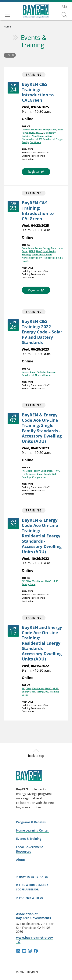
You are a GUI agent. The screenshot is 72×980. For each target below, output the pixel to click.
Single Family (33, 471)
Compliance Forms (32, 130)
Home (7, 27)
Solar (43, 372)
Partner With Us (31, 898)
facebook (36, 951)
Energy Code (50, 130)
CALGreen (35, 142)
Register (36, 172)
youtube (24, 951)
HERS (32, 133)
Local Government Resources (29, 849)
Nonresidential (30, 139)
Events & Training (34, 41)
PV (40, 139)
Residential (49, 139)
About (21, 860)
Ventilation (47, 471)
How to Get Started (34, 877)
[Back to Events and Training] (10, 55)
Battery (51, 372)
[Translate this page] (64, 7)
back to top (36, 756)
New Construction (42, 136)
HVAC (39, 133)
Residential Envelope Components (39, 476)
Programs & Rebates (31, 822)
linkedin (18, 951)
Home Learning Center (32, 830)
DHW (28, 581)
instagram (30, 951)
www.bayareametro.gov (34, 939)
